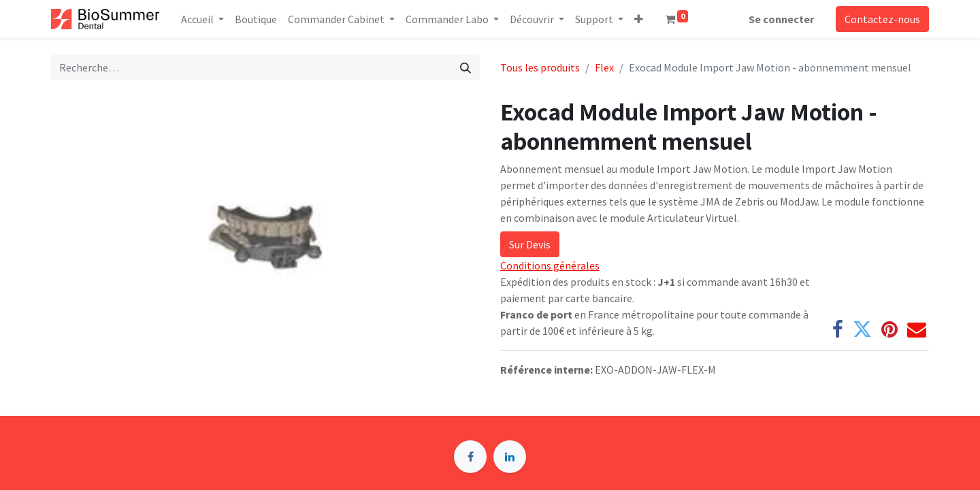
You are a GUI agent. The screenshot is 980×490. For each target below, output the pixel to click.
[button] (639, 19)
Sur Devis (530, 244)
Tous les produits (540, 67)
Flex (604, 67)
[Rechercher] (465, 67)
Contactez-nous (882, 19)
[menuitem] (256, 19)
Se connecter (781, 19)
